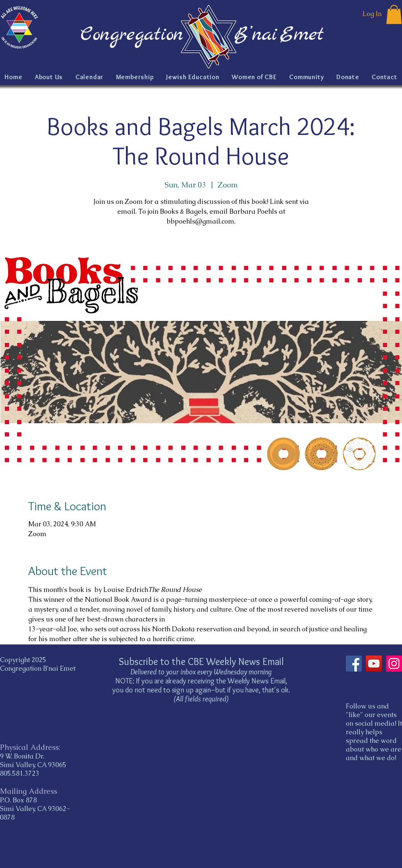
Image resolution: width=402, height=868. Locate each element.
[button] (394, 15)
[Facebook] (354, 664)
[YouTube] (374, 664)
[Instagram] (394, 664)
